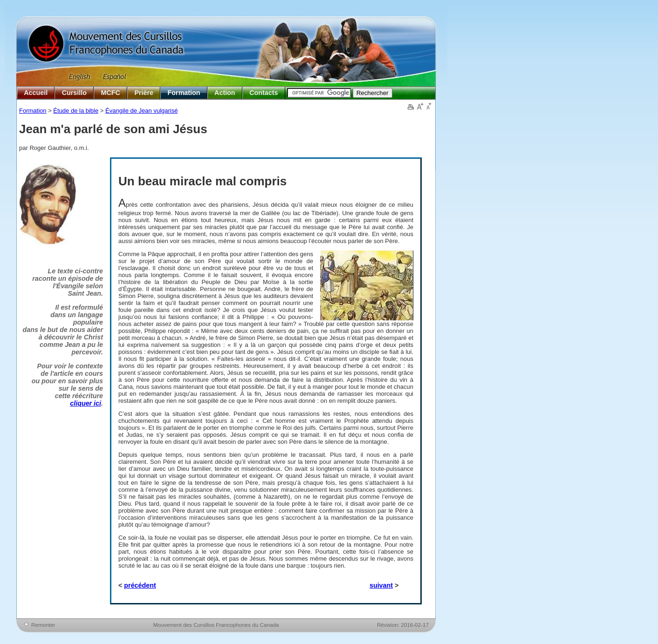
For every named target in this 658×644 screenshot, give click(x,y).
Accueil (36, 93)
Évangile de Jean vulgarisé (141, 111)
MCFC (111, 93)
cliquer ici (86, 403)
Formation (184, 93)
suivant (381, 585)
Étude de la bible (76, 111)
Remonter (43, 625)
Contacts (264, 93)
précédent (140, 585)
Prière (144, 93)
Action (225, 93)
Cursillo (74, 93)
